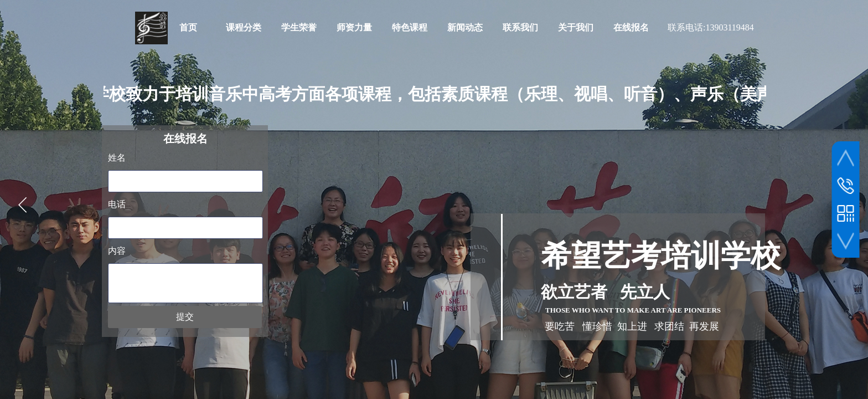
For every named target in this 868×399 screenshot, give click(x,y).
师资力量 (354, 27)
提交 (185, 317)
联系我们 (520, 27)
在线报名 (631, 27)
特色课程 (410, 27)
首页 (188, 27)
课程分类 (244, 27)
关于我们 (576, 27)
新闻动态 (465, 27)
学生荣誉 (299, 27)
